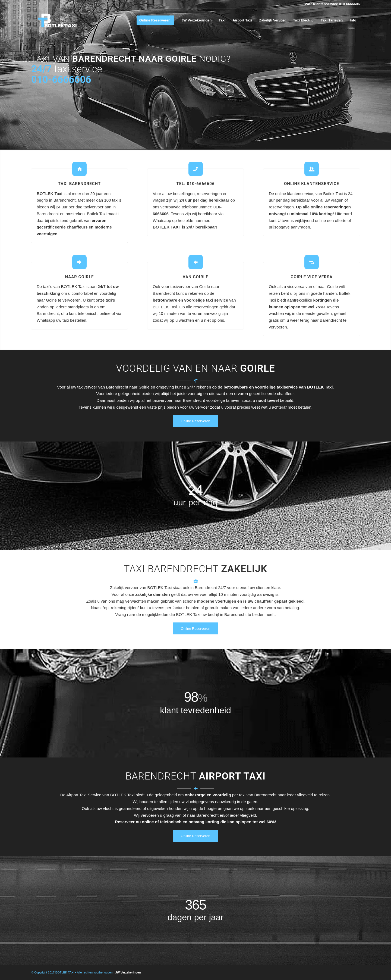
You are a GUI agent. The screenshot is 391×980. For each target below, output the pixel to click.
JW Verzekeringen (128, 972)
